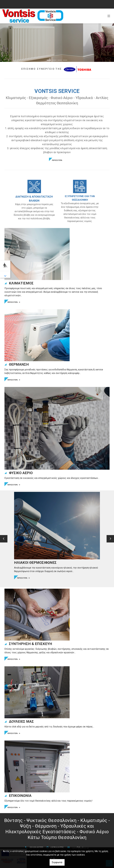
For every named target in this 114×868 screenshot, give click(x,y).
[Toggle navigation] (109, 16)
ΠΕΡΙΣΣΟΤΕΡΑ (57, 160)
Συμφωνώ (57, 862)
